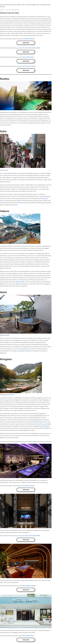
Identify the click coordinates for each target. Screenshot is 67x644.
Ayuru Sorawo (10, 395)
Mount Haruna (21, 203)
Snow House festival (44, 426)
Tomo (6, 170)
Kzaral (7, 335)
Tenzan (32, 264)
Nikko (47, 428)
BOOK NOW (26, 43)
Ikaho (15, 173)
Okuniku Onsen (38, 422)
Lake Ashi (36, 250)
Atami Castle (25, 351)
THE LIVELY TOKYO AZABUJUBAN (31, 48)
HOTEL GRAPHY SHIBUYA (29, 66)
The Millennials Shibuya (28, 39)
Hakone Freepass (20, 282)
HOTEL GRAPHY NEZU (28, 57)
